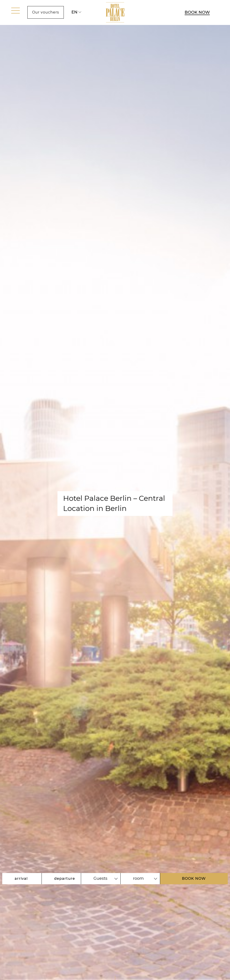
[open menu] (15, 11)
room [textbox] (138, 878)
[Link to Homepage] (115, 12)
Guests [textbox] (100, 878)
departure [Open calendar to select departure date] (65, 879)
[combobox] (101, 879)
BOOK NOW (197, 12)
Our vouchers (46, 12)
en (74, 12)
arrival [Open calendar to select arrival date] (21, 879)
